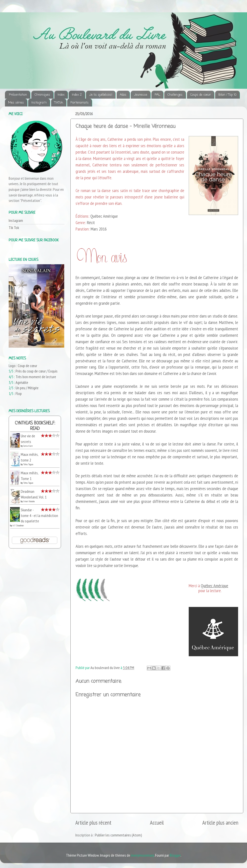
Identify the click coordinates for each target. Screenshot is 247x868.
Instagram (39, 103)
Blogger (175, 855)
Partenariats (80, 103)
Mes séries (16, 103)
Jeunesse (141, 95)
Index (61, 95)
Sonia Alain (28, 446)
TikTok (59, 103)
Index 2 (77, 95)
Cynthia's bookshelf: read (35, 426)
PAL (157, 95)
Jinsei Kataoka (29, 501)
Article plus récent (93, 823)
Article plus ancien (220, 823)
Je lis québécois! (101, 95)
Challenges (175, 95)
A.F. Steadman (18, 525)
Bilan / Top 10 (227, 95)
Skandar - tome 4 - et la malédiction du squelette (39, 515)
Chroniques (42, 95)
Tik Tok (14, 228)
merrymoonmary (142, 855)
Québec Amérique (215, 586)
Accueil (157, 823)
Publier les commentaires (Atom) (118, 835)
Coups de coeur (201, 95)
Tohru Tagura (28, 464)
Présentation (18, 95)
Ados (123, 95)
